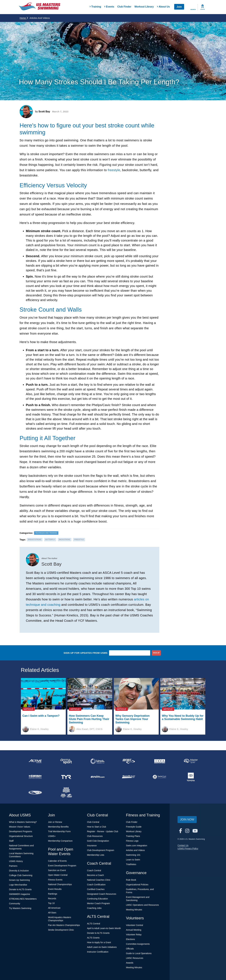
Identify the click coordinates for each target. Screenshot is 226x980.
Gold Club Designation (98, 841)
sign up (156, 653)
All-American (54, 908)
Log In (202, 9)
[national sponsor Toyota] (191, 777)
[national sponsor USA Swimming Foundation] (66, 793)
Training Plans (133, 836)
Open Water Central (58, 875)
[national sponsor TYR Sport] (66, 777)
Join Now (187, 820)
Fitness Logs (132, 841)
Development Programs (21, 831)
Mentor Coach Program (98, 903)
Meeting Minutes (134, 910)
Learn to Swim (133, 860)
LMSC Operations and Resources (142, 905)
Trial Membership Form (59, 831)
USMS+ (52, 836)
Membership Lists (96, 855)
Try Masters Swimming (20, 908)
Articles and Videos (135, 850)
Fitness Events (55, 880)
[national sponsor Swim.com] (97, 777)
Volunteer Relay (134, 935)
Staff (11, 841)
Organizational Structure (21, 836)
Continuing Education (97, 899)
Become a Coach (95, 875)
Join (179, 7)
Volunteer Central (135, 925)
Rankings (53, 894)
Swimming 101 (133, 855)
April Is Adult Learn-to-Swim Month (104, 928)
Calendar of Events (57, 861)
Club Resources (95, 836)
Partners (13, 866)
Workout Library (144, 7)
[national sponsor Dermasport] (66, 761)
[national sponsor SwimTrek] (160, 777)
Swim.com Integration (137, 846)
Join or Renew (55, 822)
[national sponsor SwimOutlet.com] (129, 777)
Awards (130, 963)
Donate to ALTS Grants (20, 889)
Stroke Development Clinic (61, 930)
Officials (130, 949)
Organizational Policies (137, 885)
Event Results (55, 889)
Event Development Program (62, 866)
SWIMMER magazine (20, 894)
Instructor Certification (98, 952)
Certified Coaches (96, 889)
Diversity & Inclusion (19, 871)
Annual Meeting (134, 930)
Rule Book (131, 880)
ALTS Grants (93, 938)
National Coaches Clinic (99, 880)
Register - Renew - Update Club (102, 831)
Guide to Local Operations (139, 953)
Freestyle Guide (134, 827)
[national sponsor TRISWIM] (35, 793)
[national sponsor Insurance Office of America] (160, 761)
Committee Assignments (138, 944)
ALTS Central (93, 924)
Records (52, 899)
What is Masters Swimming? (23, 822)
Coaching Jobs (94, 908)
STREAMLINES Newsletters (23, 899)
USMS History (16, 861)
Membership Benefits (58, 827)
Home (24, 18)
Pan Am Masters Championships (64, 925)
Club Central (93, 822)
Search (193, 9)
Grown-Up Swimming (19, 880)
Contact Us (183, 845)
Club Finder (124, 7)
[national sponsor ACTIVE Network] (35, 761)
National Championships (60, 884)
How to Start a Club (96, 827)
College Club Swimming (21, 875)
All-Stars (52, 913)
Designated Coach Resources (102, 894)
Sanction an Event (57, 870)
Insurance (92, 846)
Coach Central (94, 870)
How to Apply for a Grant (99, 942)
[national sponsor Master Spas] (191, 761)
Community (15, 904)
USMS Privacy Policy (188, 849)
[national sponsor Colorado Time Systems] (97, 761)
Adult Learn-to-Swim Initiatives (102, 947)
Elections (130, 939)
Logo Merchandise (18, 885)
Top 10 (51, 903)
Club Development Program (101, 850)
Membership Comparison (60, 841)
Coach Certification (96, 885)
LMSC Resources (135, 958)
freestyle (114, 170)
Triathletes (131, 864)
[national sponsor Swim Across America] (35, 777)
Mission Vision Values (20, 827)
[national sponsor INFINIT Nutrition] (129, 761)
